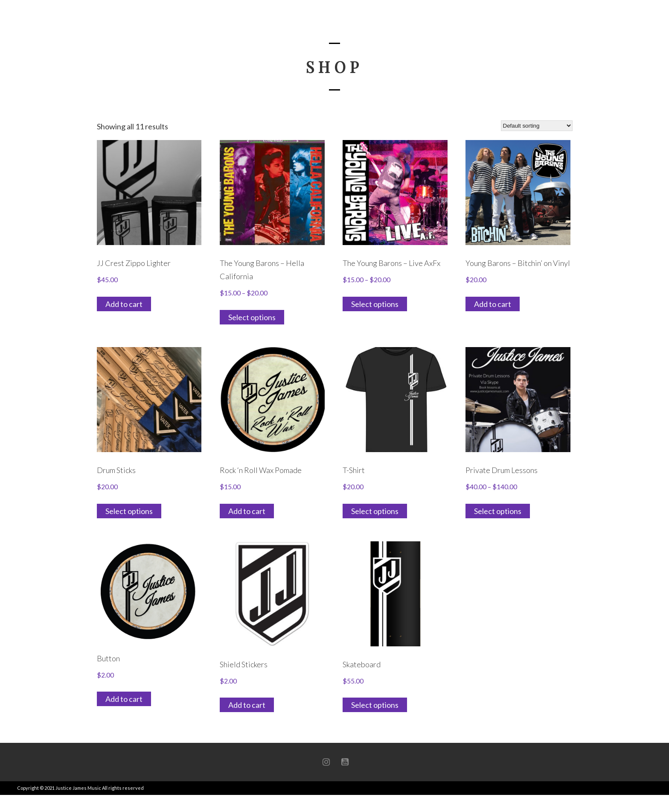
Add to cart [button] (124, 304)
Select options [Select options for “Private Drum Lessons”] (498, 511)
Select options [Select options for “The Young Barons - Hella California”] (252, 317)
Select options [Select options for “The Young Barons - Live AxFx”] (375, 304)
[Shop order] (537, 126)
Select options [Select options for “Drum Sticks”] (129, 511)
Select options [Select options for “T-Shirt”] (375, 511)
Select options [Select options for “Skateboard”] (375, 705)
